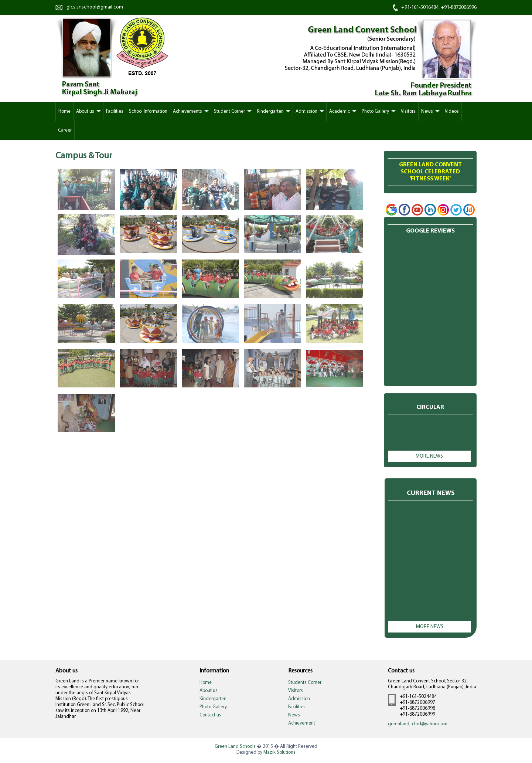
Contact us (210, 715)
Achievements (187, 111)
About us (85, 111)
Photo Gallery (375, 111)
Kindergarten (270, 111)
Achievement (302, 723)
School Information (148, 111)
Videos (452, 111)
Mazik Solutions (279, 752)
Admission (306, 111)
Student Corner (229, 111)
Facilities (115, 111)
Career (65, 130)
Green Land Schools (235, 747)
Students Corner (305, 683)
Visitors (408, 111)
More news (429, 456)
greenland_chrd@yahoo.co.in (418, 724)
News (427, 111)
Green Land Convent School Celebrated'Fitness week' (430, 172)
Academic (340, 111)
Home (206, 683)
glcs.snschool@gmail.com (95, 7)
